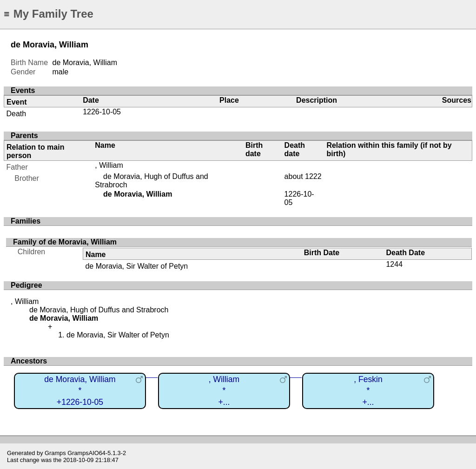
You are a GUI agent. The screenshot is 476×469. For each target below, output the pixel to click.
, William (109, 165)
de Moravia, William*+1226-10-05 (80, 391)
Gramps (55, 453)
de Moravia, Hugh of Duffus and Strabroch (99, 310)
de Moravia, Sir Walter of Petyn (136, 266)
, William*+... (224, 391)
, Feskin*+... (368, 391)
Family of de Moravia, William (65, 242)
